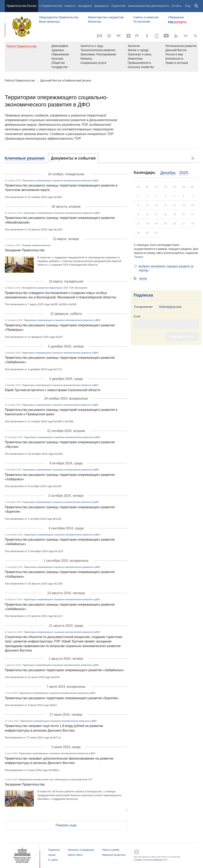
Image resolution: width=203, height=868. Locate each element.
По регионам (142, 22)
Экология (134, 46)
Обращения (176, 17)
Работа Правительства (20, 80)
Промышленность (139, 63)
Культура (57, 59)
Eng (188, 6)
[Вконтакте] (119, 36)
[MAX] (109, 36)
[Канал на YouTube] (166, 36)
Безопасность (174, 59)
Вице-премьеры (49, 22)
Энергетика (135, 59)
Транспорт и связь (140, 54)
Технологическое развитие (98, 50)
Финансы (86, 59)
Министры (95, 22)
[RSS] (195, 36)
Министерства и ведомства (106, 17)
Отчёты (177, 6)
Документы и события (73, 158)
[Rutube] (138, 35)
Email (137, 316)
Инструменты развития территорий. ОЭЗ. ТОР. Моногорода (54, 288)
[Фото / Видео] (99, 36)
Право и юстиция (177, 63)
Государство (60, 67)
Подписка (143, 295)
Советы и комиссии (146, 17)
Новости (70, 6)
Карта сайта (75, 855)
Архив (143, 278)
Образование (60, 54)
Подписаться (182, 336)
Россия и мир (174, 54)
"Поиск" (139, 257)
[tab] (27, 158)
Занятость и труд (92, 46)
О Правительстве (51, 6)
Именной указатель (114, 855)
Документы (101, 6)
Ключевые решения (25, 158)
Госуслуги (177, 23)
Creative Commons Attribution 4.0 (150, 860)
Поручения (118, 6)
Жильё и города (138, 50)
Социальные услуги (93, 63)
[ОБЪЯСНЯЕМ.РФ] (157, 36)
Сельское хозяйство (141, 67)
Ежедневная (143, 307)
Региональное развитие (181, 46)
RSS (193, 158)
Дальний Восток (176, 50)
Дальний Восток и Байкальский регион (66, 80)
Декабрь (168, 173)
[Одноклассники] (147, 36)
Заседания (85, 6)
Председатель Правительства (59, 17)
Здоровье (58, 50)
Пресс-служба (111, 850)
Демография (60, 46)
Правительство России (21, 6)
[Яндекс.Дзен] (128, 36)
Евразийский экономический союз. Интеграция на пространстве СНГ (56, 779)
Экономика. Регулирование (98, 54)
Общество (58, 63)
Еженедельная (170, 307)
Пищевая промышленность (36, 245)
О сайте (53, 860)
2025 (184, 173)
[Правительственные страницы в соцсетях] (176, 36)
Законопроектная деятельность (149, 6)
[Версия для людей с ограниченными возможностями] (186, 36)
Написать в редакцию (81, 850)
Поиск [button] (196, 6)
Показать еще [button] (66, 825)
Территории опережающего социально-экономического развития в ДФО (60, 180)
